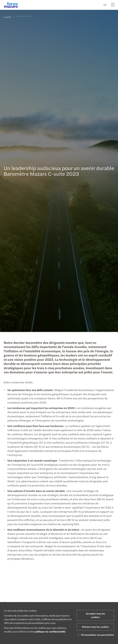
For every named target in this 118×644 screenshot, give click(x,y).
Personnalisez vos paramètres (95, 635)
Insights (7, 17)
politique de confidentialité (50, 631)
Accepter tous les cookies (95, 615)
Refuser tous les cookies (95, 627)
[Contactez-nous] (105, 5)
